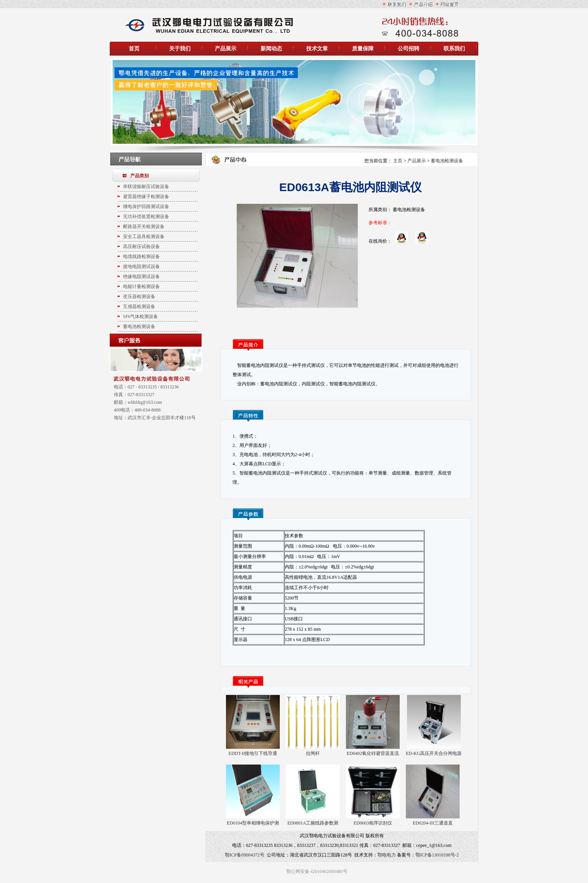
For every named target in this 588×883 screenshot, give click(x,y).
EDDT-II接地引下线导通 (253, 753)
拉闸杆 (313, 753)
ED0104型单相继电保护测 (253, 823)
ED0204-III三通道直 (433, 823)
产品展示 (417, 161)
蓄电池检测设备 (447, 161)
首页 (134, 49)
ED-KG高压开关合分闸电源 (434, 753)
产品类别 (140, 176)
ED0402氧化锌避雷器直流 (373, 753)
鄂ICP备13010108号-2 (437, 855)
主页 (398, 161)
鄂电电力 (387, 855)
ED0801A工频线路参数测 (313, 823)
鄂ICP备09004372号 (245, 855)
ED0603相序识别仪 (373, 823)
